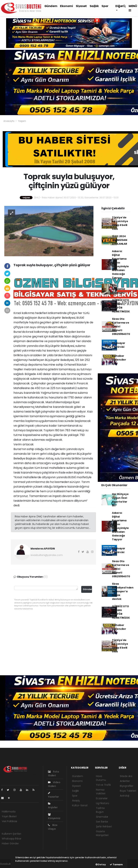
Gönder (87, 589)
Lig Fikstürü (103, 803)
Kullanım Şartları (11, 834)
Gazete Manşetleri (102, 833)
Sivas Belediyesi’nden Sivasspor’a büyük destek (123, 591)
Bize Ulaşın (53, 827)
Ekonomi (66, 6)
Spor (105, 6)
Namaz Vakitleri (101, 792)
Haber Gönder (10, 843)
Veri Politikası (9, 821)
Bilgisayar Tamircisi (119, 345)
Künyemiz (54, 817)
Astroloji (125, 796)
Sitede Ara (126, 776)
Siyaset (81, 6)
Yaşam (22, 121)
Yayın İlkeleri (9, 816)
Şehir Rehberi (104, 826)
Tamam (116, 864)
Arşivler (53, 806)
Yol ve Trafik (103, 785)
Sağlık (94, 6)
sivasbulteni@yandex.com (47, 555)
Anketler (125, 781)
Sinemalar (102, 817)
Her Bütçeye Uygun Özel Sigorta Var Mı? (120, 500)
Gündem (51, 6)
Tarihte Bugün (100, 810)
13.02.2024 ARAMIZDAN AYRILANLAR (120, 240)
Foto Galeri (54, 774)
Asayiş (76, 801)
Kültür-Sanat (80, 805)
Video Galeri (54, 784)
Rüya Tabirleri (128, 791)
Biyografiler (127, 786)
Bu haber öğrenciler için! (119, 360)
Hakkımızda (9, 812)
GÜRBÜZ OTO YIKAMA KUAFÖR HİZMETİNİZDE (121, 306)
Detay (101, 864)
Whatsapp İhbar (11, 839)
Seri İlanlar (102, 822)
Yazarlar (53, 795)
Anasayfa (9, 121)
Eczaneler (102, 798)
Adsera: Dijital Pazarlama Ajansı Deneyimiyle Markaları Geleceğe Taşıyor (120, 264)
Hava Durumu (101, 778)
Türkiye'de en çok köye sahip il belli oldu (120, 223)
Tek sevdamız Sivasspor (119, 289)
